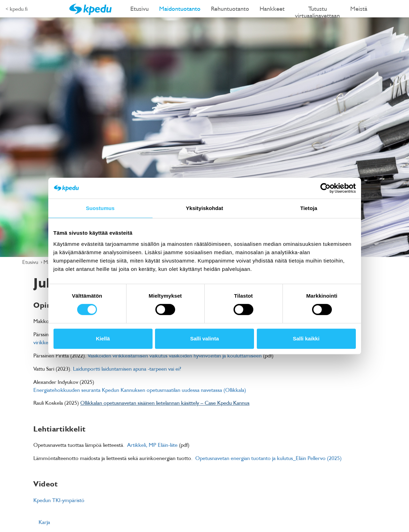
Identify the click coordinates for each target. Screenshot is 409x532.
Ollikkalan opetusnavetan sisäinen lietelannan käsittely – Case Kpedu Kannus (165, 403)
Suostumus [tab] (100, 208)
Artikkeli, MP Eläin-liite (152, 445)
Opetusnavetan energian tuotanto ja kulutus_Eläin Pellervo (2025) (268, 458)
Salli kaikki (306, 338)
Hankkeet (272, 9)
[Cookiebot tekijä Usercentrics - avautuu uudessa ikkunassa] (325, 188)
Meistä (359, 9)
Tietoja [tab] (309, 208)
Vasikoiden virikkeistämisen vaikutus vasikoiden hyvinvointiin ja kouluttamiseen (175, 355)
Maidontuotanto (180, 9)
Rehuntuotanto (230, 9)
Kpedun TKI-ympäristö (59, 500)
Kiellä (103, 338)
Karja (44, 522)
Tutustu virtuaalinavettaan (317, 11)
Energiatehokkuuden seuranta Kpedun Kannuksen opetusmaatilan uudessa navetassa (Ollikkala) (140, 390)
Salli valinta (204, 338)
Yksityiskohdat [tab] (204, 208)
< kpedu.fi (17, 9)
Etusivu (140, 9)
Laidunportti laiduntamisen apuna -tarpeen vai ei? (127, 369)
